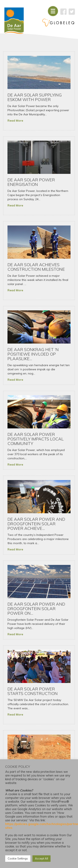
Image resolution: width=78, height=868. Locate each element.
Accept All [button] (41, 858)
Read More (15, 121)
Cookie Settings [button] (18, 858)
